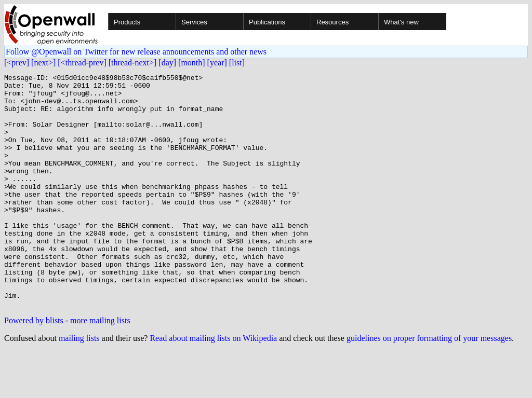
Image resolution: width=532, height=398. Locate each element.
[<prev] (17, 63)
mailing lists (79, 385)
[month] (192, 63)
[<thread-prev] (82, 63)
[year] (217, 63)
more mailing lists (100, 367)
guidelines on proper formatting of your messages (429, 385)
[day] (167, 63)
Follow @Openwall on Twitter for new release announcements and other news (136, 52)
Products (127, 22)
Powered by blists (34, 367)
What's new (401, 22)
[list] (237, 63)
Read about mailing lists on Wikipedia (213, 385)
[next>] (43, 63)
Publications (267, 22)
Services (194, 22)
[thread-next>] (133, 63)
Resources (332, 22)
